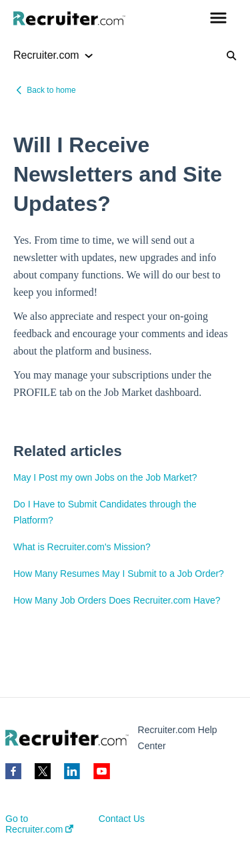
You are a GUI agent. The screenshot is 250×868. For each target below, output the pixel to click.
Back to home (51, 90)
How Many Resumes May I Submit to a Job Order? (119, 574)
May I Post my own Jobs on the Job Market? (105, 477)
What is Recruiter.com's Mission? (82, 547)
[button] (218, 19)
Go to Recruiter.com (39, 824)
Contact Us (122, 819)
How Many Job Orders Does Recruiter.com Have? (117, 600)
